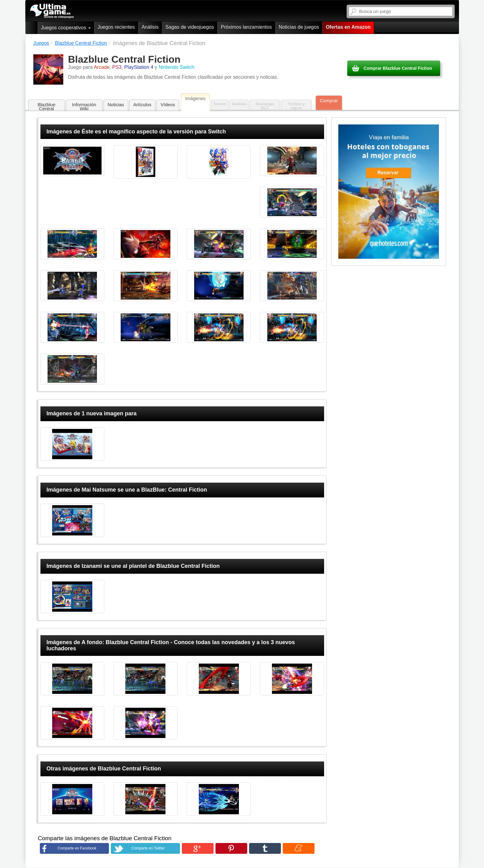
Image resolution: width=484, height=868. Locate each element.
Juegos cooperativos (66, 28)
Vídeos (168, 105)
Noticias (116, 105)
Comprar (329, 101)
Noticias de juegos (299, 27)
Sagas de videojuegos (190, 27)
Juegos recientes (116, 27)
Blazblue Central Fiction (47, 107)
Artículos (142, 105)
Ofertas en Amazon (348, 27)
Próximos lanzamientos (246, 27)
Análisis (150, 27)
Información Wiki (84, 107)
